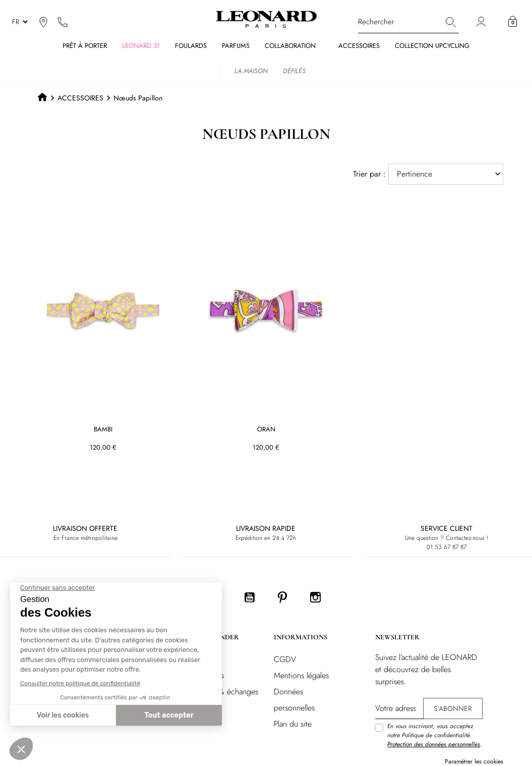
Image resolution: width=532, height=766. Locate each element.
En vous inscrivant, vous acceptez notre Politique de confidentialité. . (434, 735)
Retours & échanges (225, 692)
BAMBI (103, 430)
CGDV (285, 659)
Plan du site (293, 724)
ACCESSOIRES (80, 98)
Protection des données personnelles (434, 744)
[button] (513, 22)
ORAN (266, 430)
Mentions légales (301, 675)
